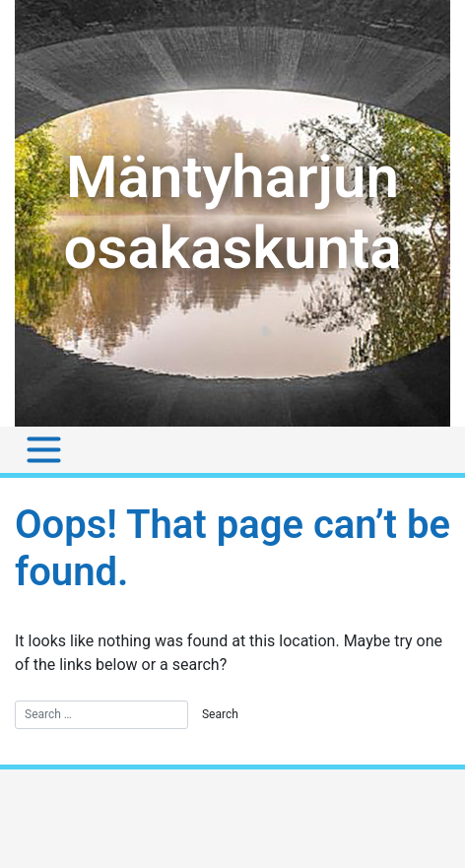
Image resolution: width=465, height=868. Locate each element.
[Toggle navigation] (44, 450)
